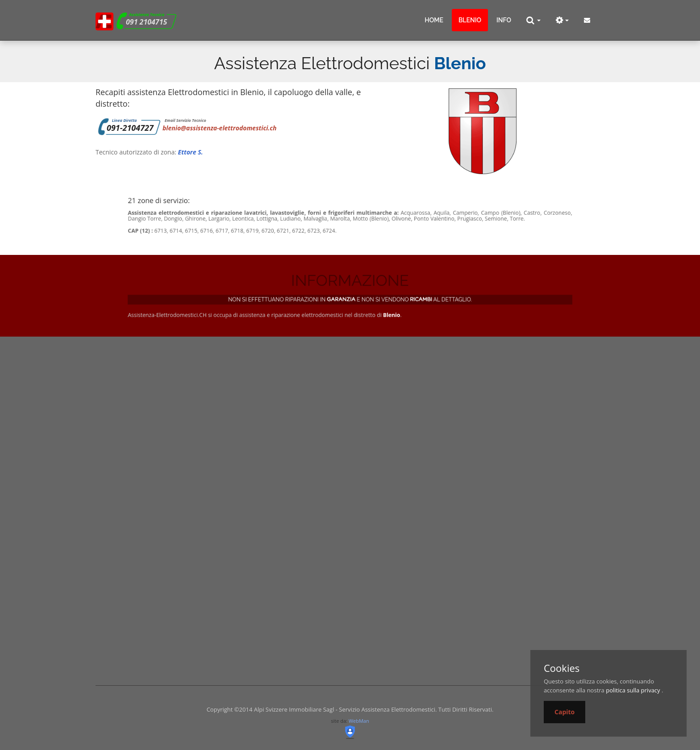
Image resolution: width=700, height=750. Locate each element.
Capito (565, 712)
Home (434, 20)
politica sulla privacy (633, 690)
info (504, 20)
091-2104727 (130, 128)
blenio (470, 20)
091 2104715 (146, 22)
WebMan (359, 721)
